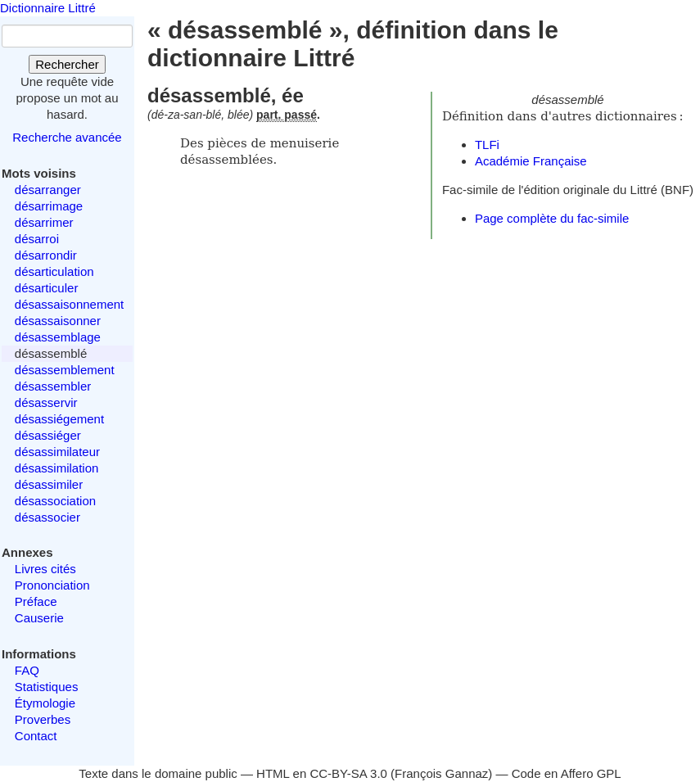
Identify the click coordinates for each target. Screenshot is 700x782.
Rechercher (67, 64)
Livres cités (45, 569)
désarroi (37, 239)
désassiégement (59, 419)
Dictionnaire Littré (48, 8)
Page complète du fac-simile (552, 218)
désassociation (55, 501)
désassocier (47, 517)
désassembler (53, 386)
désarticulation (54, 271)
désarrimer (44, 222)
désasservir (46, 402)
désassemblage (58, 337)
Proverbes (43, 719)
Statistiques (47, 687)
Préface (36, 601)
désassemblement (65, 370)
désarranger (48, 190)
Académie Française (531, 161)
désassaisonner (58, 321)
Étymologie (45, 703)
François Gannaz (441, 773)
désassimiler (49, 484)
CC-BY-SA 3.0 (348, 773)
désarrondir (46, 255)
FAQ (27, 670)
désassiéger (48, 435)
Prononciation (52, 585)
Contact (36, 736)
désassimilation (57, 468)
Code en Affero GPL (567, 773)
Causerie (39, 618)
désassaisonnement (69, 304)
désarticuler (47, 288)
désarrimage (49, 206)
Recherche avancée (67, 137)
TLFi (487, 145)
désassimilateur (57, 452)
